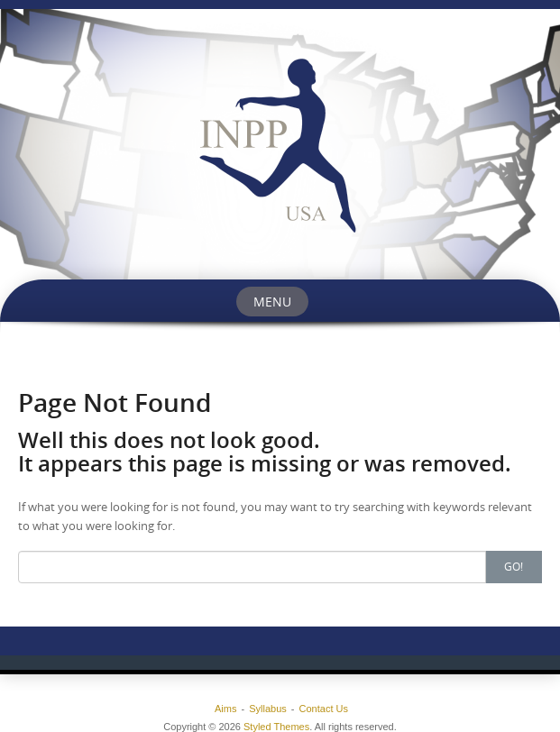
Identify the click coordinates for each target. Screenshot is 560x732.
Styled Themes (276, 727)
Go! (514, 566)
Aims (225, 709)
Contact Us (324, 709)
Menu (272, 302)
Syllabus (268, 709)
